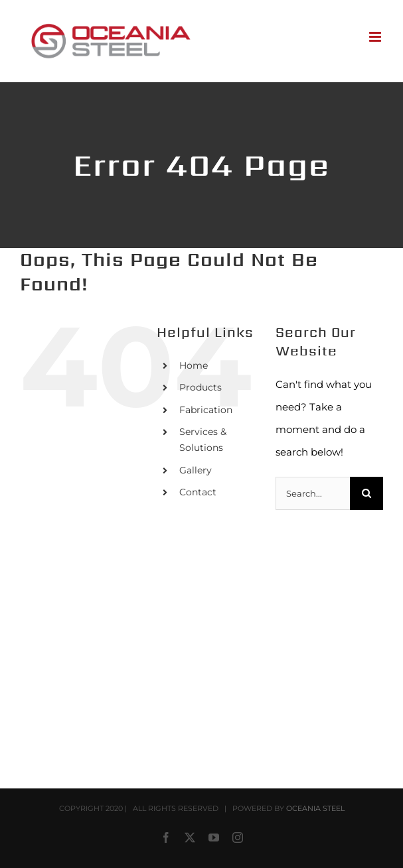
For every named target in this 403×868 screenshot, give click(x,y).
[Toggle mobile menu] (376, 37)
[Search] (366, 493)
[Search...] (313, 493)
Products (201, 387)
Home (194, 365)
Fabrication (206, 410)
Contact (198, 492)
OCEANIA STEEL (315, 808)
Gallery (196, 470)
